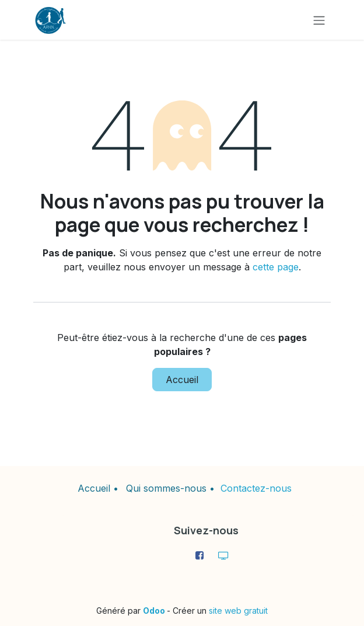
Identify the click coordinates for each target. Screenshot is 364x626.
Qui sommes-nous (166, 488)
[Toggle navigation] (319, 20)
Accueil (182, 380)
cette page (276, 267)
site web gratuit (238, 611)
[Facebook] (199, 555)
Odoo (155, 611)
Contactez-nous (256, 488)
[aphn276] (223, 555)
